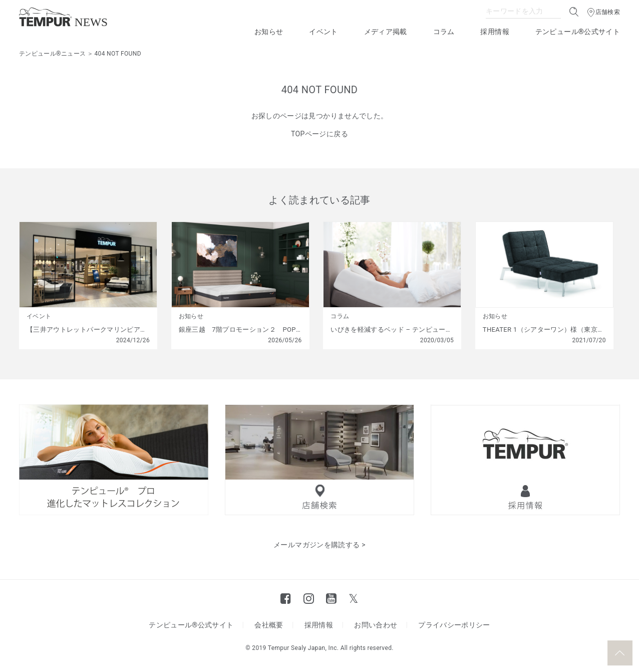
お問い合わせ (376, 625)
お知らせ (269, 32)
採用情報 (495, 32)
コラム (444, 32)
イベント (323, 32)
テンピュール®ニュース (52, 54)
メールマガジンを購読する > (319, 545)
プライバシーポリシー (454, 625)
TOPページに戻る (319, 134)
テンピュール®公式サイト (578, 32)
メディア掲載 (386, 32)
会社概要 (269, 625)
